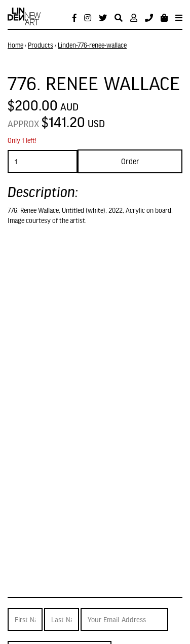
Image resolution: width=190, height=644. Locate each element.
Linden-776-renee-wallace (92, 45)
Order (130, 161)
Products (41, 45)
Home (15, 45)
